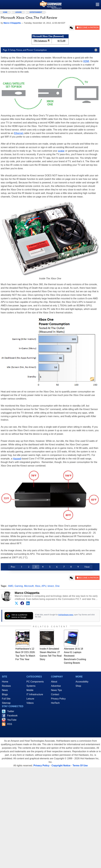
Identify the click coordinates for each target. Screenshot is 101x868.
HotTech (55, 703)
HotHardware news (66, 615)
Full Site (6, 699)
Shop (78, 686)
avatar (61, 151)
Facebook (12, 716)
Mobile (30, 690)
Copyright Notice (61, 766)
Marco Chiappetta (27, 593)
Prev (13, 567)
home (5, 12)
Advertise (56, 686)
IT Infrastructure (35, 694)
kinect (51, 586)
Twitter (11, 711)
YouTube (12, 720)
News (5, 690)
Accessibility (82, 682)
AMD (11, 586)
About (54, 682)
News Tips (56, 690)
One (57, 586)
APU (44, 586)
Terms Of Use (80, 766)
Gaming (19, 586)
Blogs (5, 694)
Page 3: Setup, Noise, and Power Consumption (51, 50)
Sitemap (6, 703)
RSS (10, 724)
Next (87, 567)
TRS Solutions (40, 41)
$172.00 (61, 41)
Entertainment (36, 12)
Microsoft (29, 586)
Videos (30, 703)
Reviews (6, 686)
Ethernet (19, 133)
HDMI (86, 61)
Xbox (38, 586)
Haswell (17, 459)
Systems (31, 686)
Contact (55, 694)
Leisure (18, 12)
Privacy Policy (58, 699)
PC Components (35, 682)
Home (5, 682)
